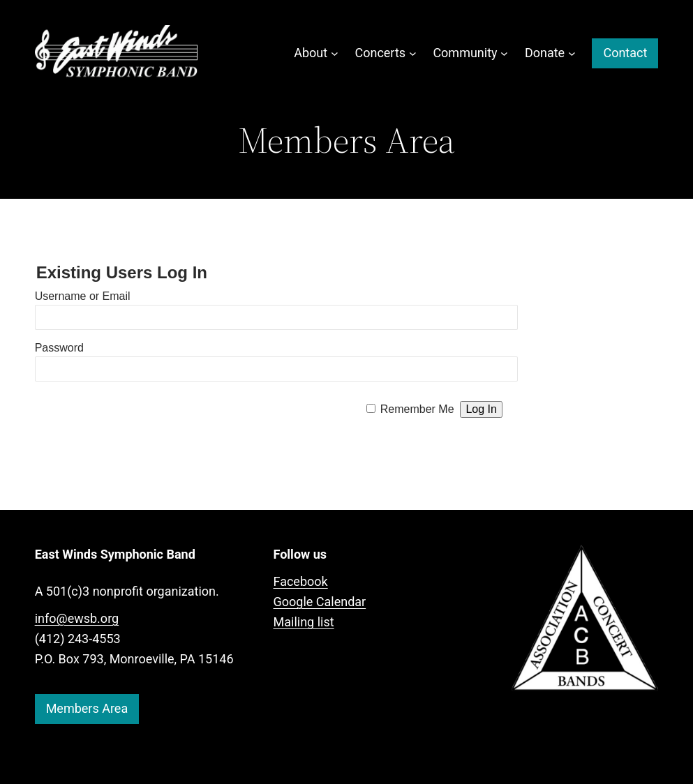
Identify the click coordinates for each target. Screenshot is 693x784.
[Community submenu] (504, 53)
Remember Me (417, 409)
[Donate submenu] (572, 53)
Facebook (301, 581)
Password (59, 348)
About (311, 53)
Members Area (87, 708)
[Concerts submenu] (413, 53)
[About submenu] (335, 53)
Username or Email (83, 296)
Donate (545, 53)
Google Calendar (320, 602)
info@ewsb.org (77, 618)
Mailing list (304, 622)
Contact (625, 53)
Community (465, 53)
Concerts (380, 53)
